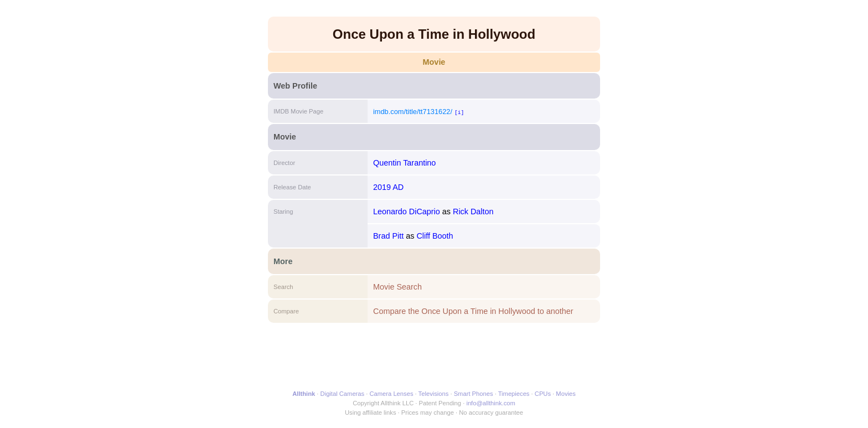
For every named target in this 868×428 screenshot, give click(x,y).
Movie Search (397, 287)
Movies (565, 394)
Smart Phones (474, 394)
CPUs (543, 394)
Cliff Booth (435, 236)
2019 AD (388, 187)
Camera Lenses (392, 394)
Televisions (434, 394)
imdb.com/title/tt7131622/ (413, 112)
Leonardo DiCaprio (407, 212)
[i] (459, 112)
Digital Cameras (343, 394)
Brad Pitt (388, 236)
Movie (434, 62)
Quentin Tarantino (404, 163)
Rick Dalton (473, 212)
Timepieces (514, 394)
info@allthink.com (490, 403)
